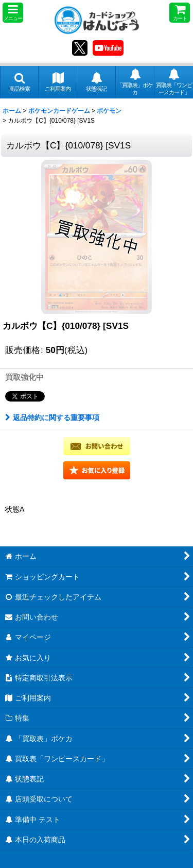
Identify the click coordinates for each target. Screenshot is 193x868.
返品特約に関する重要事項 (52, 418)
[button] (13, 13)
